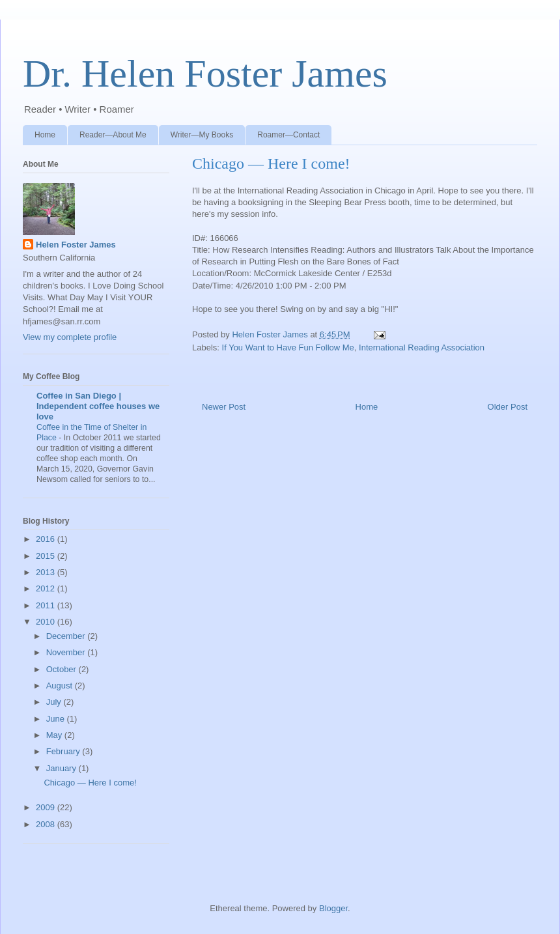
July (55, 702)
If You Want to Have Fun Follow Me (288, 347)
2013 (47, 572)
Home (45, 135)
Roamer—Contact (288, 135)
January (63, 768)
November (67, 652)
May (55, 735)
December (67, 636)
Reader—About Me (113, 135)
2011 (47, 605)
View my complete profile (70, 337)
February (64, 751)
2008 (47, 824)
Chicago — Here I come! (90, 783)
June (57, 719)
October (63, 669)
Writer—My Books (202, 135)
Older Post (508, 407)
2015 (47, 556)
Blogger (333, 908)
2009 (47, 807)
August (61, 686)
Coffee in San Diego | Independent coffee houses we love (98, 406)
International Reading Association (422, 347)
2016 (47, 539)
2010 (47, 622)
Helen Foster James (76, 245)
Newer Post (224, 407)
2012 (47, 588)
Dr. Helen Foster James (205, 74)
